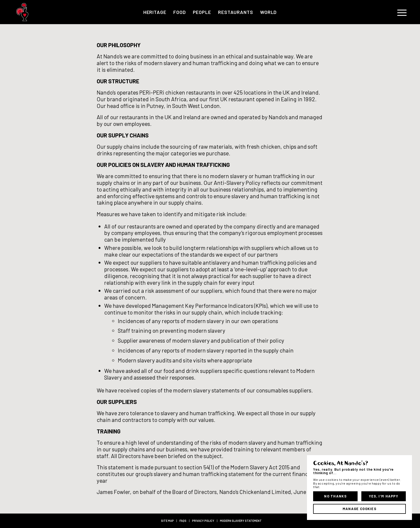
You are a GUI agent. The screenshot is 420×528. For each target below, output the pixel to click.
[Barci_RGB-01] (44, 12)
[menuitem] (155, 12)
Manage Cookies (359, 509)
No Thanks (335, 496)
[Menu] (400, 12)
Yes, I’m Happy (384, 496)
